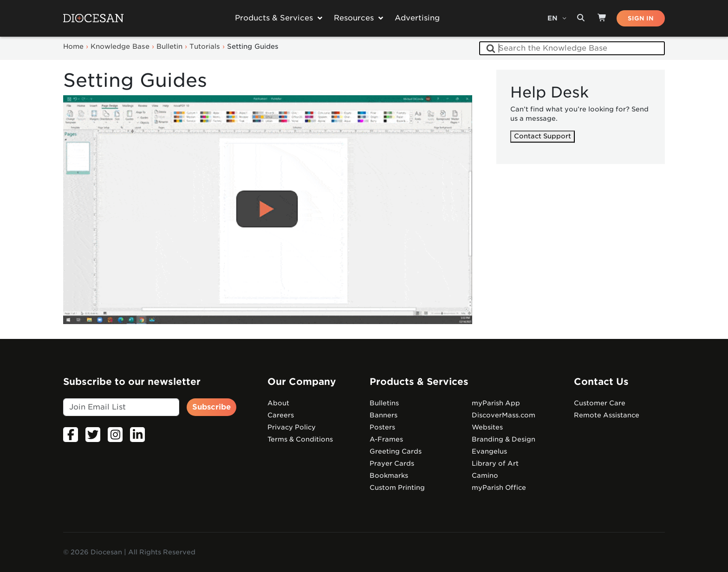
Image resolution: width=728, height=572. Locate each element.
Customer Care (600, 403)
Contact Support (543, 136)
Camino (485, 475)
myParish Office (499, 487)
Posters (382, 427)
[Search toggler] (581, 18)
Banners (383, 415)
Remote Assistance (607, 415)
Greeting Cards (396, 451)
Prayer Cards (392, 463)
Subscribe (211, 407)
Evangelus (489, 451)
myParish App (496, 403)
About (278, 403)
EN (553, 18)
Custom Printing (397, 487)
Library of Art (495, 463)
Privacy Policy (292, 427)
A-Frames (386, 439)
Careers (281, 415)
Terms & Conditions (300, 439)
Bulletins (384, 403)
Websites (487, 427)
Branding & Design (504, 439)
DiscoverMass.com (504, 415)
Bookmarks (389, 475)
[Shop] (602, 18)
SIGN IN (641, 18)
